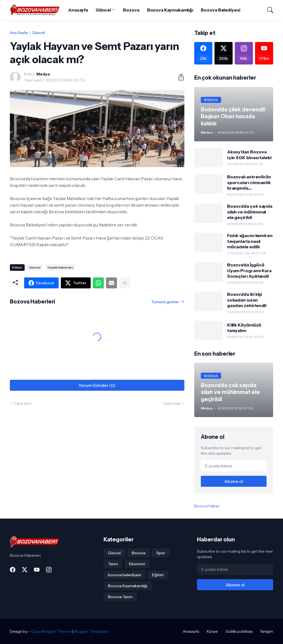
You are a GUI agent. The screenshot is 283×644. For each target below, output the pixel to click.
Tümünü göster (165, 302)
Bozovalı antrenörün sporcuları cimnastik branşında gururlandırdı (249, 182)
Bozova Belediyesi (221, 10)
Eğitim (158, 575)
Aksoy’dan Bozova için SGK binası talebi (249, 154)
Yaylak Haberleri (60, 267)
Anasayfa (78, 10)
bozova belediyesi (125, 575)
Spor (161, 553)
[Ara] (268, 10)
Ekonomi (137, 564)
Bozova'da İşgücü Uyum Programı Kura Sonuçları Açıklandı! (249, 270)
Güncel (103, 10)
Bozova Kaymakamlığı (170, 10)
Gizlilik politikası (239, 631)
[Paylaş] (179, 77)
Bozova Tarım (120, 597)
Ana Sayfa (19, 33)
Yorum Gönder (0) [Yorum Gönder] (97, 385)
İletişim (267, 631)
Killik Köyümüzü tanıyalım (244, 328)
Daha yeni (22, 403)
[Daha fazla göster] (125, 283)
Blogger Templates (91, 631)
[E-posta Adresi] (234, 466)
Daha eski (172, 403)
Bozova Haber (207, 506)
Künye (212, 631)
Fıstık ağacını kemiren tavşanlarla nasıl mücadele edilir (250, 241)
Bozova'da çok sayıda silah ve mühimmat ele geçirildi (250, 212)
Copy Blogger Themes (51, 631)
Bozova (131, 10)
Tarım (113, 564)
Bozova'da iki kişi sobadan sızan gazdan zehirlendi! (247, 300)
